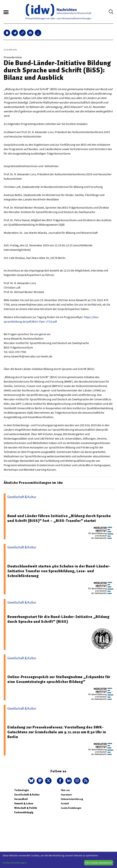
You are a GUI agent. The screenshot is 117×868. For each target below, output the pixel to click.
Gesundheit (21, 799)
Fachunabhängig (24, 812)
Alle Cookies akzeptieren (99, 863)
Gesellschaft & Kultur (27, 795)
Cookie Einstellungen (71, 808)
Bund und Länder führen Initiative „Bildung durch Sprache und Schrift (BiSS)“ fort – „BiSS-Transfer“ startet (59, 518)
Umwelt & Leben (24, 804)
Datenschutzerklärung (72, 799)
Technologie (22, 790)
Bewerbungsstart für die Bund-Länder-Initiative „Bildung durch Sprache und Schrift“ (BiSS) (58, 619)
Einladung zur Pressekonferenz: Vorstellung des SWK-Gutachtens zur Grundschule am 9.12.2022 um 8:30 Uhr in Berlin (57, 732)
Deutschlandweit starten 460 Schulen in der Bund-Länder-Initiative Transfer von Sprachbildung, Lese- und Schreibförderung (59, 571)
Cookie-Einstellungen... (15, 863)
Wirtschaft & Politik (26, 808)
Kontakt (65, 804)
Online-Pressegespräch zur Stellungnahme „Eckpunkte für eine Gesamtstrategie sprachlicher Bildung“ (59, 679)
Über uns (65, 790)
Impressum (66, 795)
